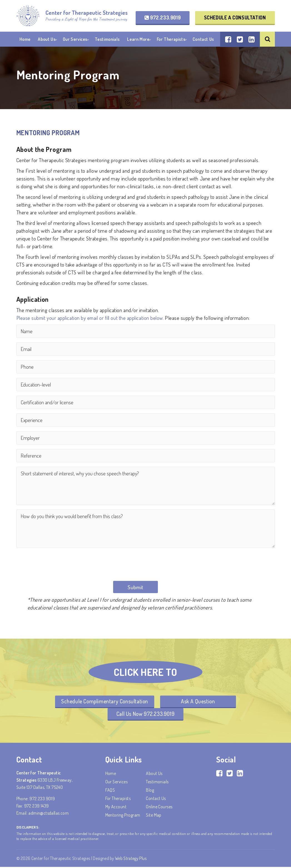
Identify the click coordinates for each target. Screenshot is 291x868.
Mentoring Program (123, 816)
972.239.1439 (37, 807)
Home (25, 40)
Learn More (138, 40)
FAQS (110, 791)
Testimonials (107, 40)
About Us (47, 40)
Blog (150, 791)
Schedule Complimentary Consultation (104, 702)
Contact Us (203, 40)
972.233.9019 (163, 18)
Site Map (154, 816)
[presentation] (59, 563)
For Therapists (171, 40)
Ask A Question (199, 702)
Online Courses (159, 808)
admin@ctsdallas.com (48, 814)
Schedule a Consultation (235, 18)
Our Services (75, 40)
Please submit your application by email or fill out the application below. (92, 318)
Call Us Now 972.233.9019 (145, 715)
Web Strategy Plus (131, 859)
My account (116, 808)
